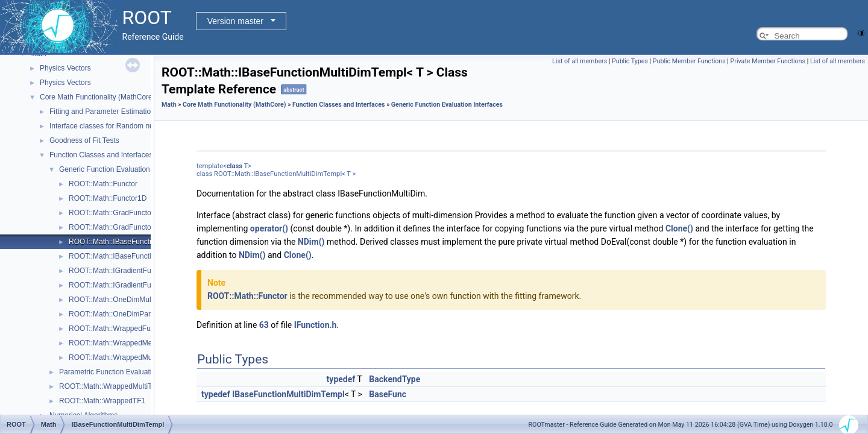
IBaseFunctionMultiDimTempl (288, 394)
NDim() (311, 242)
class (234, 166)
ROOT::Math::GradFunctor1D (116, 227)
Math (169, 105)
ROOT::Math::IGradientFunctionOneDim (133, 285)
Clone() (679, 228)
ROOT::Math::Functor (103, 184)
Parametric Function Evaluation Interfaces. (127, 372)
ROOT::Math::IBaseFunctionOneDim (127, 256)
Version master (235, 21)
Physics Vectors (65, 68)
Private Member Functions (768, 61)
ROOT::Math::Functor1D (108, 198)
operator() (269, 228)
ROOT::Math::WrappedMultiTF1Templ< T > (128, 386)
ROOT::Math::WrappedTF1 (102, 401)
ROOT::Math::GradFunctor (111, 213)
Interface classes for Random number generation (128, 126)
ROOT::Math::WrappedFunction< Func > (134, 329)
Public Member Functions (689, 61)
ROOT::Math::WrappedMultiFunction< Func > (141, 357)
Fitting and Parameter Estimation (102, 112)
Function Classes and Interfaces (101, 155)
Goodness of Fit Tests (84, 140)
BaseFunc (388, 394)
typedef (341, 379)
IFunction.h (316, 325)
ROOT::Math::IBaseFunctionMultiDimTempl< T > (146, 242)
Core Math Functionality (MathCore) (97, 97)
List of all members (580, 61)
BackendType (395, 379)
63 (264, 325)
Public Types (630, 61)
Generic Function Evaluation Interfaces (121, 169)
